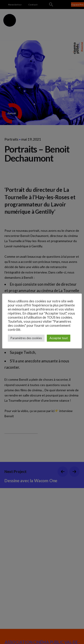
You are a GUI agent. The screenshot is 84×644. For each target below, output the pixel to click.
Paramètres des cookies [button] (26, 338)
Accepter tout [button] (59, 338)
